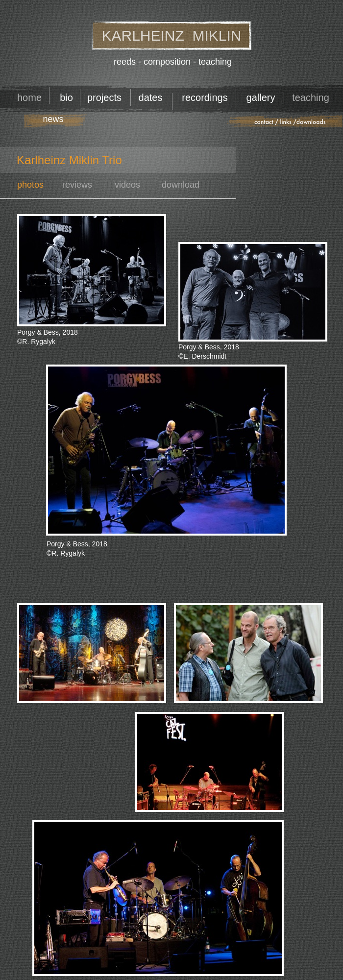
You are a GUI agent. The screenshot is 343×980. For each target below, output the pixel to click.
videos (127, 185)
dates (151, 98)
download (181, 185)
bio (66, 98)
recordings (205, 98)
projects (104, 98)
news (53, 119)
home (29, 98)
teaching (311, 98)
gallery (261, 98)
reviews (77, 185)
